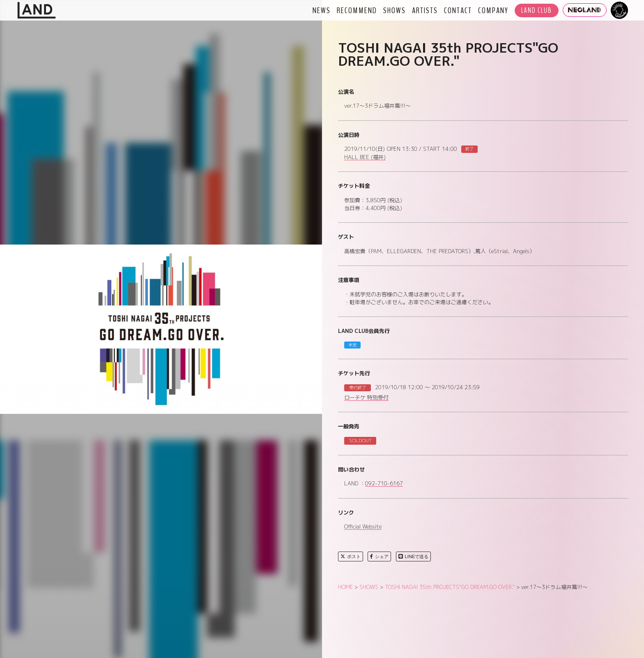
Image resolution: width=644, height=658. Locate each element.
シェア (379, 556)
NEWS (322, 10)
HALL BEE (365, 157)
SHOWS (394, 10)
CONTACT (458, 10)
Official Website (363, 527)
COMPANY (493, 10)
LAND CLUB (537, 10)
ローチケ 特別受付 (366, 398)
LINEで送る (414, 556)
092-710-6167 (384, 484)
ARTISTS (425, 10)
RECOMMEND (357, 10)
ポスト (351, 556)
